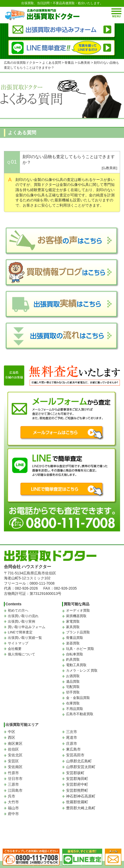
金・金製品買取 (78, 698)
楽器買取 (73, 643)
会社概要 (15, 649)
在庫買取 (73, 703)
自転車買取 (75, 654)
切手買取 (73, 692)
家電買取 (73, 621)
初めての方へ (18, 610)
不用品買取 (75, 709)
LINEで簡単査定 (20, 632)
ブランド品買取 (78, 632)
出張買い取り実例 (21, 621)
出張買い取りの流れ (23, 616)
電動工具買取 (76, 665)
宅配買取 (73, 687)
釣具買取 (73, 659)
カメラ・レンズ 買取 (82, 670)
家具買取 (73, 627)
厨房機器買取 (76, 616)
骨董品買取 (75, 638)
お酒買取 (73, 676)
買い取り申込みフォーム (27, 627)
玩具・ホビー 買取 (80, 649)
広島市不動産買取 (80, 714)
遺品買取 (73, 681)
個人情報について (21, 654)
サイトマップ (18, 643)
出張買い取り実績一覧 (25, 638)
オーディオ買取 (78, 610)
